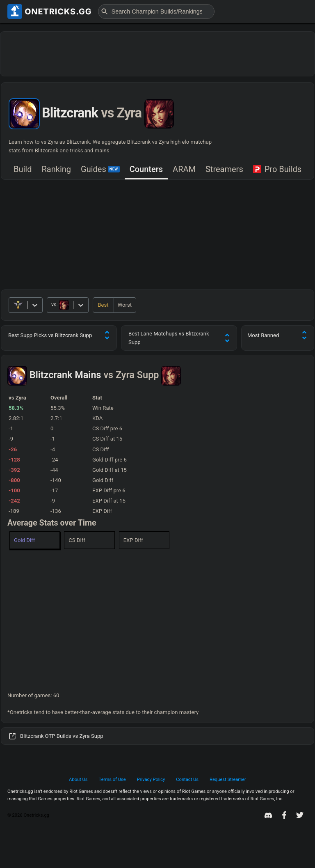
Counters (146, 169)
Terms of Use (112, 780)
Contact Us (187, 780)
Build (23, 169)
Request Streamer (228, 780)
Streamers (224, 169)
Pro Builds (277, 169)
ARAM (184, 169)
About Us (78, 780)
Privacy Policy (151, 780)
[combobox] (52, 305)
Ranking (57, 169)
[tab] (23, 170)
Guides (100, 169)
